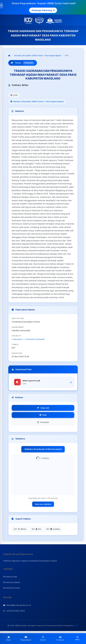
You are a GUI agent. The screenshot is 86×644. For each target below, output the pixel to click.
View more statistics (43, 504)
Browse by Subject (12, 582)
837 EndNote (53, 529)
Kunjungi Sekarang (43, 10)
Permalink (43, 422)
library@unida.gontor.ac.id (17, 605)
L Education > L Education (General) (28, 339)
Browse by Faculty (12, 588)
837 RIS (36, 529)
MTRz (76, 626)
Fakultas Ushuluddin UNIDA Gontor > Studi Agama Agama (38, 56)
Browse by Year (10, 577)
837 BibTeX (20, 529)
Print (43, 415)
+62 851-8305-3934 (14, 611)
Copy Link (43, 408)
